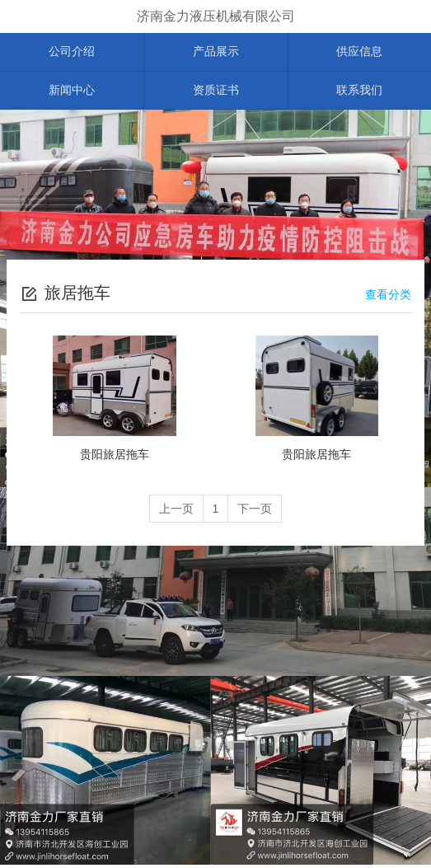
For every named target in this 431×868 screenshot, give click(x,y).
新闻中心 (72, 93)
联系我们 (359, 93)
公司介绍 (72, 53)
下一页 (256, 513)
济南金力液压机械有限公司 (216, 16)
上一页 (175, 513)
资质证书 (216, 93)
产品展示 (216, 53)
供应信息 (359, 53)
